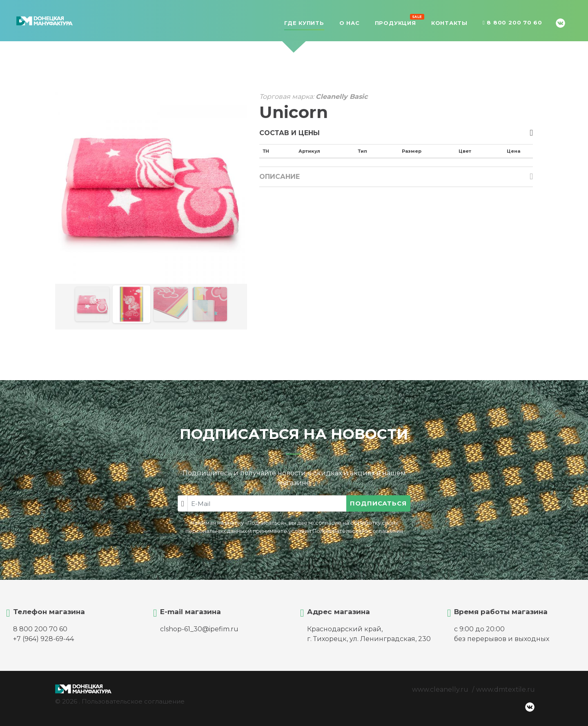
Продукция (395, 22)
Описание (280, 177)
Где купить (304, 23)
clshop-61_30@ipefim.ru (199, 629)
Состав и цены (290, 133)
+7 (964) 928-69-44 (43, 639)
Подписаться (378, 503)
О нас (350, 23)
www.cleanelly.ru (440, 689)
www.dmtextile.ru (506, 689)
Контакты (449, 23)
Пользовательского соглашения (358, 531)
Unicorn (294, 112)
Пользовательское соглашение (133, 701)
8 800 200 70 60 (512, 23)
